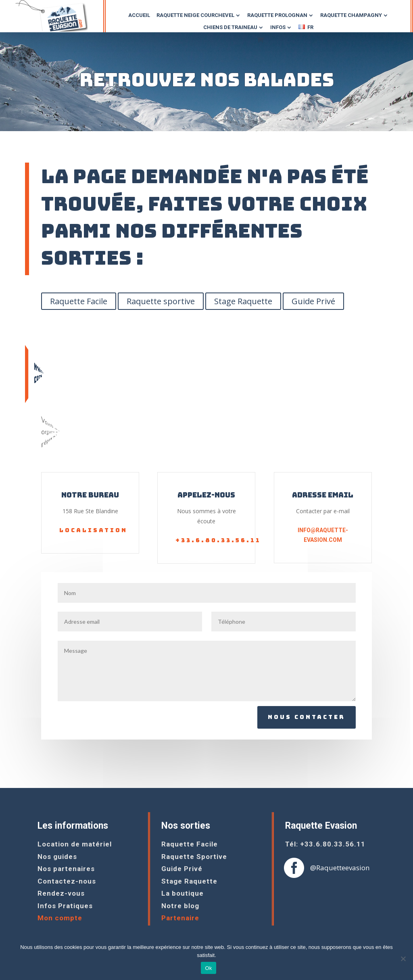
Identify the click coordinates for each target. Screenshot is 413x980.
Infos (278, 27)
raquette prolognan (277, 15)
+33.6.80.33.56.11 (218, 540)
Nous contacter (307, 717)
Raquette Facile (79, 301)
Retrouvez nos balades (207, 80)
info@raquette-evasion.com (323, 535)
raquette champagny (351, 15)
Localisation (93, 530)
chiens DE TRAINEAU (230, 27)
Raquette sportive (161, 301)
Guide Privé (313, 301)
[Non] (403, 959)
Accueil (139, 15)
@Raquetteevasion (340, 868)
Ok (208, 968)
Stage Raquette (243, 301)
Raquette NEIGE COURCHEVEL (195, 15)
